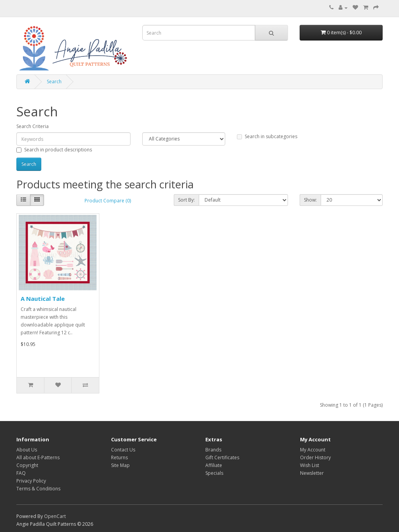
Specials (214, 473)
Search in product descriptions (54, 150)
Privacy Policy (31, 481)
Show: (310, 200)
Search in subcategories (267, 136)
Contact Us (123, 450)
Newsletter (312, 473)
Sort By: (186, 200)
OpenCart (55, 516)
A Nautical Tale (43, 298)
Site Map (120, 465)
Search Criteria (33, 126)
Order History (315, 457)
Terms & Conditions (38, 489)
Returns (119, 457)
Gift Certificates (222, 457)
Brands (213, 450)
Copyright (27, 465)
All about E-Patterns (38, 457)
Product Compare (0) (108, 201)
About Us (27, 450)
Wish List (310, 465)
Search (54, 82)
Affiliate (214, 465)
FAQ (21, 473)
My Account (313, 450)
